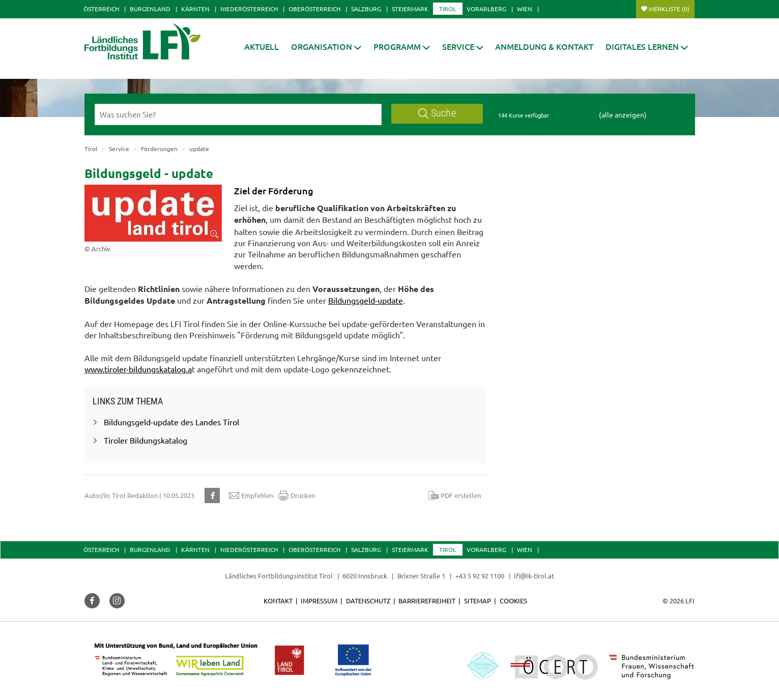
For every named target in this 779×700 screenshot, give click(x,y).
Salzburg (366, 9)
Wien (525, 9)
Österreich (101, 9)
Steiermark (410, 9)
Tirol (448, 9)
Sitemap (478, 601)
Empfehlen (251, 495)
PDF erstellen (455, 495)
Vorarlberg (486, 9)
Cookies (513, 601)
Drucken (297, 495)
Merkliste (669, 9)
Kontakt (278, 601)
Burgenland (150, 9)
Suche (437, 113)
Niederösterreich (249, 9)
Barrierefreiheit (427, 601)
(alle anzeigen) (623, 114)
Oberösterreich (314, 9)
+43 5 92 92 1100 (480, 576)
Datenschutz (368, 601)
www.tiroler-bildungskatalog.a (138, 369)
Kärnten (195, 9)
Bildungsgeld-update (366, 300)
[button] (402, 47)
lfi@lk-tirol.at (534, 576)
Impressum (319, 601)
